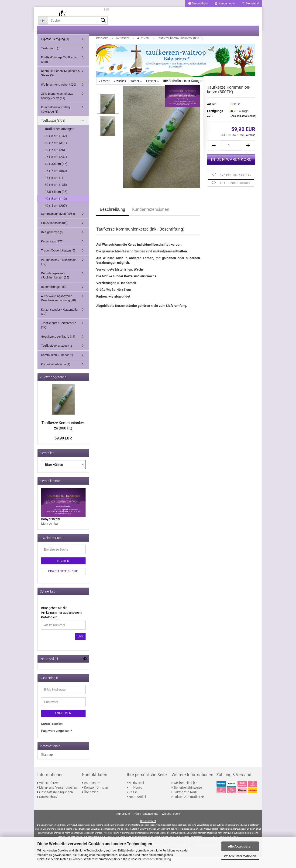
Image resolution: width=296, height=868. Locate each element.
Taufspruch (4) (51, 59)
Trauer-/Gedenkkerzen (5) (58, 261)
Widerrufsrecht (49, 794)
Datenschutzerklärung (156, 859)
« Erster (104, 92)
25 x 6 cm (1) (54, 189)
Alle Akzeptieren (240, 846)
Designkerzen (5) (52, 243)
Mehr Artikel (50, 535)
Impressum (91, 794)
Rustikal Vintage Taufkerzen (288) (60, 70)
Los (80, 647)
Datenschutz (47, 808)
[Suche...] (43, 31)
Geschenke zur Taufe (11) (58, 347)
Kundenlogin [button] (225, 3)
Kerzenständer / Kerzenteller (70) (60, 323)
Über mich (90, 803)
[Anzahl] (231, 156)
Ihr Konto (134, 798)
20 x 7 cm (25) (55, 161)
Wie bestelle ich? (184, 794)
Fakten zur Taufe (185, 803)
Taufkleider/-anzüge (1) (57, 357)
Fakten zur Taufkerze (188, 808)
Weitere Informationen (240, 856)
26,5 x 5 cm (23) (56, 203)
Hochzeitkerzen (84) (54, 234)
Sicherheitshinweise (187, 798)
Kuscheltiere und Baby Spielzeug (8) (56, 120)
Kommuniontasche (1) (56, 375)
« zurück (120, 92)
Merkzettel (250, 3)
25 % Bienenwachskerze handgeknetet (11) (57, 107)
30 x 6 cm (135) (56, 196)
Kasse (132, 803)
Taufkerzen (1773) (53, 132)
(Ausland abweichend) (243, 127)
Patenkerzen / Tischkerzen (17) (59, 273)
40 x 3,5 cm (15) (56, 175)
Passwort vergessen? (57, 742)
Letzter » (152, 92)
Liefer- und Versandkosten (57, 798)
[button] (198, 3)
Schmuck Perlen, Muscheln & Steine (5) (60, 84)
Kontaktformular (95, 798)
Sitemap (47, 765)
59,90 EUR (63, 449)
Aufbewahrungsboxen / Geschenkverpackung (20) (59, 309)
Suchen (63, 572)
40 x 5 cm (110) (56, 210)
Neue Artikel (136, 808)
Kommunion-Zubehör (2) (57, 366)
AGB (136, 824)
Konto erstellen (52, 735)
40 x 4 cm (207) (56, 217)
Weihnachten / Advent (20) (59, 95)
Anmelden (63, 724)
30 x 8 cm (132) (56, 147)
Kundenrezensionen (151, 220)
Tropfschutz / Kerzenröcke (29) (59, 336)
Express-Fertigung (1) (55, 50)
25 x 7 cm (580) (56, 182)
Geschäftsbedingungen (55, 803)
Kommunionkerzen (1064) (58, 225)
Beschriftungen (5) (53, 298)
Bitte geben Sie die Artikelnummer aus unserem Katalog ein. (61, 623)
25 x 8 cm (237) (56, 168)
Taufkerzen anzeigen (59, 140)
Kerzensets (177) (52, 252)
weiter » (136, 92)
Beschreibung (112, 220)
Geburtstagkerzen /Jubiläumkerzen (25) (55, 286)
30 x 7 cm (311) (56, 154)
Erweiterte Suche (63, 582)
